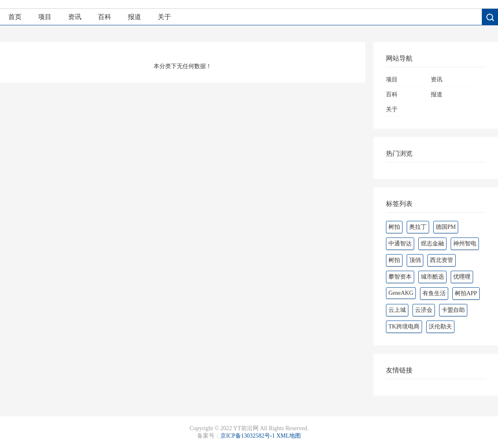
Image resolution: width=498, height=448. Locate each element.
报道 (134, 17)
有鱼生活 (434, 293)
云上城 (397, 310)
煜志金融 (432, 244)
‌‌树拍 (394, 260)
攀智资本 (400, 277)
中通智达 (400, 244)
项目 (45, 17)
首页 (15, 17)
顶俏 (415, 260)
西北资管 (442, 260)
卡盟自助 (453, 310)
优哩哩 (462, 277)
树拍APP (466, 293)
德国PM (446, 227)
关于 (164, 17)
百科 (105, 17)
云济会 (424, 310)
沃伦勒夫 (440, 327)
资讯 (75, 17)
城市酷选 (432, 277)
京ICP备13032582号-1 (248, 436)
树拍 (394, 227)
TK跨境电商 (404, 327)
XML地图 (289, 436)
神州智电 (465, 244)
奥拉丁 (418, 227)
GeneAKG (401, 293)
